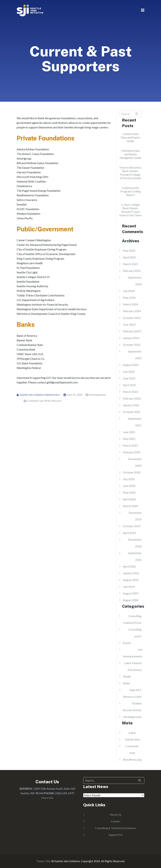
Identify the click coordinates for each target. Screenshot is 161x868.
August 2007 (131, 593)
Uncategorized (97, 395)
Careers (116, 821)
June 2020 (129, 486)
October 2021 (132, 412)
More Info (47, 798)
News (126, 683)
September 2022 (135, 355)
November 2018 (135, 543)
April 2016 (129, 566)
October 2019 (132, 526)
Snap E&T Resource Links (132, 693)
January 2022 (131, 405)
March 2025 (130, 264)
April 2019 (129, 533)
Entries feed (132, 739)
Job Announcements (133, 653)
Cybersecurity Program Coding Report (131, 191)
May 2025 (129, 251)
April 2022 (129, 385)
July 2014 (129, 587)
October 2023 (132, 318)
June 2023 (129, 324)
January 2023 (131, 338)
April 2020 (129, 499)
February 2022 (132, 398)
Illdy (48, 861)
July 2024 (129, 291)
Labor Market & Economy (133, 666)
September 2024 (135, 281)
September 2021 (135, 422)
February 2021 (132, 452)
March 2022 (130, 392)
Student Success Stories (132, 707)
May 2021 (129, 439)
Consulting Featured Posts (132, 619)
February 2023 (132, 331)
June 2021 (129, 432)
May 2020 (129, 492)
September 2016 (135, 556)
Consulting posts (135, 633)
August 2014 (131, 580)
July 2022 (129, 371)
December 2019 (135, 516)
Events (127, 643)
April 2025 (129, 257)
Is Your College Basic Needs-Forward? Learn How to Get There (130, 210)
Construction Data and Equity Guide (130, 137)
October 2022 (132, 345)
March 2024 (130, 304)
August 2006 (131, 600)
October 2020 (132, 472)
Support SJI (116, 835)
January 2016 (131, 573)
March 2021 (130, 445)
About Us (116, 815)
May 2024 (129, 298)
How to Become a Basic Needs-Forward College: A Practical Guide (130, 173)
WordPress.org (132, 759)
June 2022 (129, 378)
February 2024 (132, 311)
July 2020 (129, 479)
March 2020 (130, 506)
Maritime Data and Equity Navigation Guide (130, 154)
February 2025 (132, 271)
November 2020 (135, 462)
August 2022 (131, 365)
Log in (132, 733)
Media (127, 676)
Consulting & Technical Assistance (116, 828)
